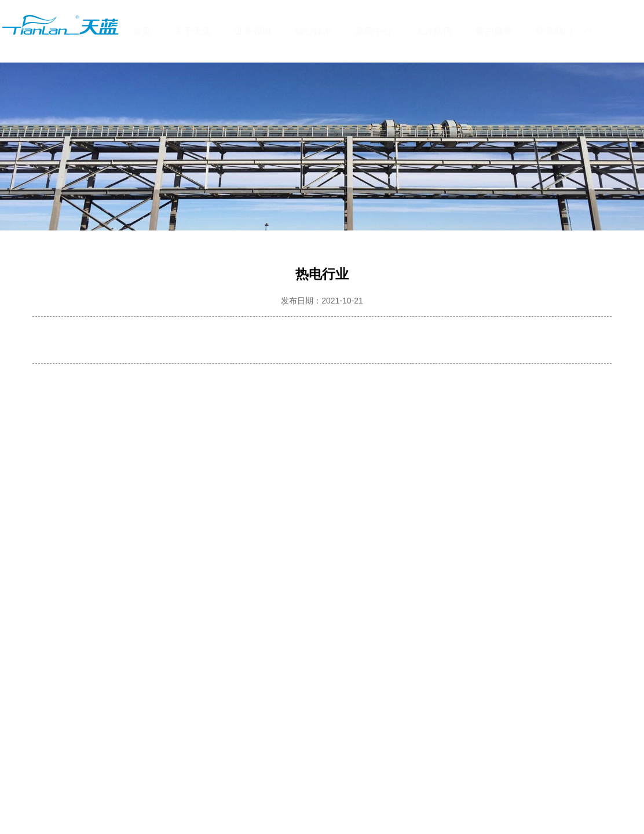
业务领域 (253, 31)
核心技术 (313, 31)
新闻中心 (374, 31)
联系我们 (554, 31)
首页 (142, 31)
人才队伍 (434, 31)
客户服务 (494, 31)
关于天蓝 (193, 31)
